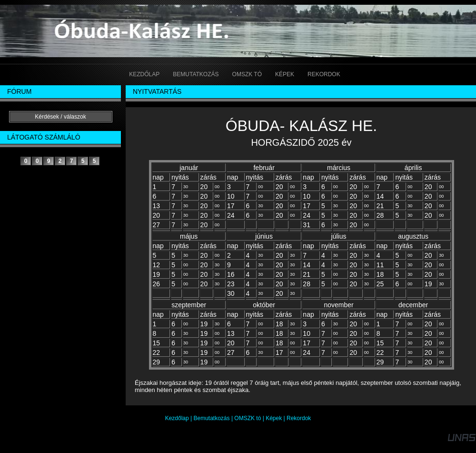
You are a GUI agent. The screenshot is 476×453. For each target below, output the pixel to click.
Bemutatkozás (212, 418)
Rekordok (299, 418)
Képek (274, 418)
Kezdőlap (177, 418)
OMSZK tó (248, 418)
